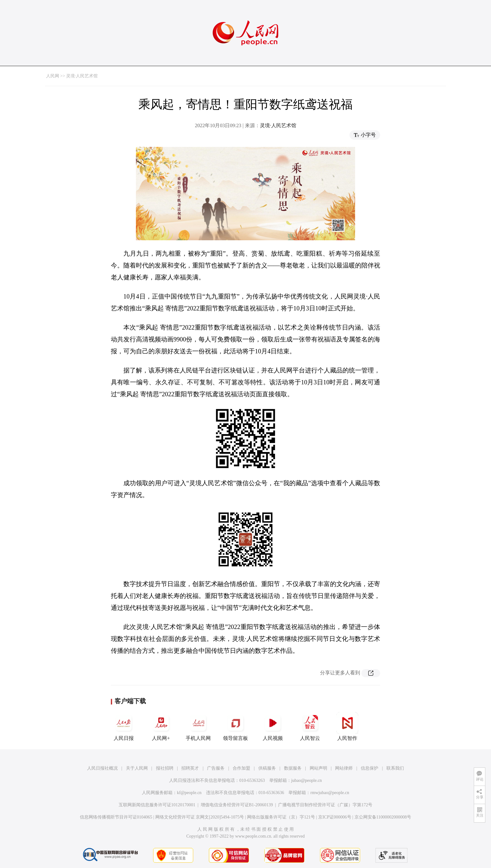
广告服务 (216, 768)
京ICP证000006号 (335, 817)
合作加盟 (241, 768)
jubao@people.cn (307, 780)
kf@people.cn (189, 793)
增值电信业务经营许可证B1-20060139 (237, 805)
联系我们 (395, 768)
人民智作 (347, 726)
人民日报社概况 (102, 768)
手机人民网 (198, 726)
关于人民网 (137, 768)
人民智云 (310, 726)
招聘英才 (190, 768)
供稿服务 (267, 768)
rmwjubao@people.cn (330, 793)
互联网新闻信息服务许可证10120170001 (157, 805)
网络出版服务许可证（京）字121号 (281, 817)
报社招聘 (165, 768)
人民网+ (161, 726)
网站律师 (344, 768)
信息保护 (370, 768)
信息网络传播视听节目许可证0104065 (116, 817)
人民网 (53, 76)
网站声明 (318, 768)
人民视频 (273, 726)
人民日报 (124, 726)
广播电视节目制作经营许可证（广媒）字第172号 (325, 805)
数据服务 (293, 768)
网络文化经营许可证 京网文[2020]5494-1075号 (200, 817)
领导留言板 (235, 726)
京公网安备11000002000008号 (383, 817)
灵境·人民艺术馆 (82, 76)
